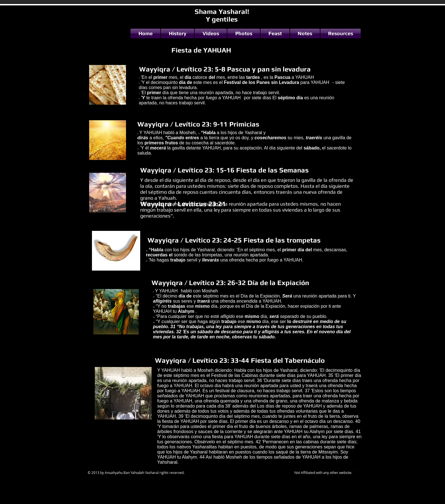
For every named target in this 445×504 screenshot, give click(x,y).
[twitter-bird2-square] (347, 470)
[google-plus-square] (338, 470)
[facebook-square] (355, 470)
